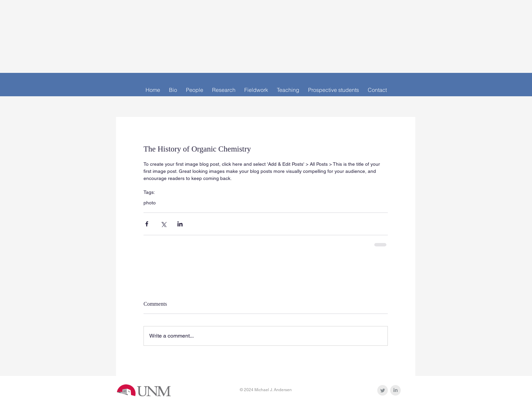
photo (150, 203)
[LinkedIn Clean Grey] (395, 390)
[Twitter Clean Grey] (383, 390)
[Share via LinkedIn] (180, 224)
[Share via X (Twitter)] (163, 224)
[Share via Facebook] (147, 224)
